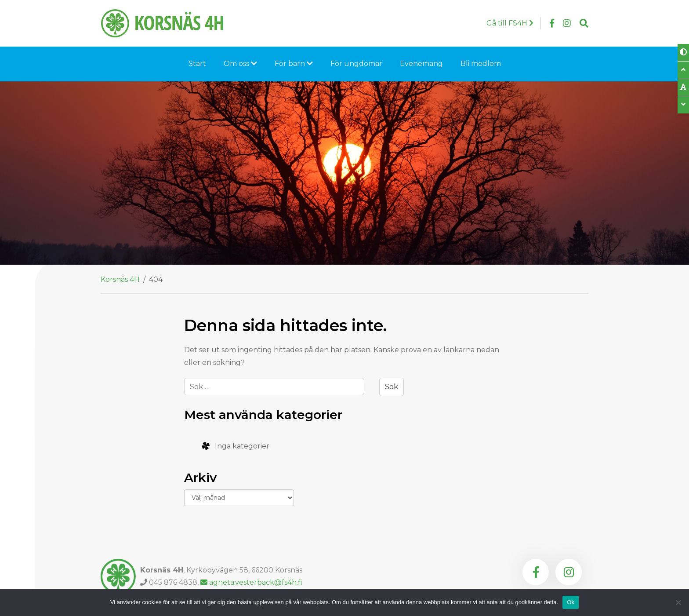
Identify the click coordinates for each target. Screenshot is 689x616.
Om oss (240, 64)
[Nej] (678, 602)
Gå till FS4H (510, 23)
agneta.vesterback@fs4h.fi (251, 582)
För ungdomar (356, 64)
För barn (294, 64)
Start (197, 64)
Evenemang (421, 64)
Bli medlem (481, 64)
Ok (571, 602)
